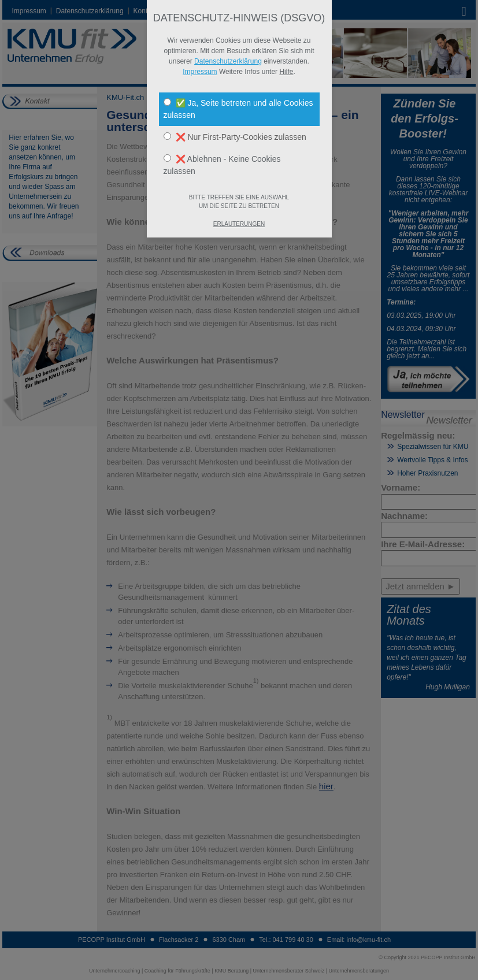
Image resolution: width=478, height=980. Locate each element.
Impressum (200, 72)
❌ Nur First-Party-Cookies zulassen (235, 137)
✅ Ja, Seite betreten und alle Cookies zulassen (238, 109)
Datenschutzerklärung (228, 61)
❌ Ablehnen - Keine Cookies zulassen (222, 165)
